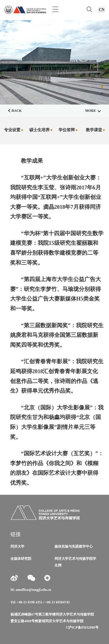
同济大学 (17, 546)
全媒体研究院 (21, 559)
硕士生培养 (41, 130)
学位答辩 (68, 130)
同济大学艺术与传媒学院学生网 (75, 562)
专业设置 (14, 130)
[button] (102, 87)
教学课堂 (96, 130)
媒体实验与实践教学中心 (74, 546)
